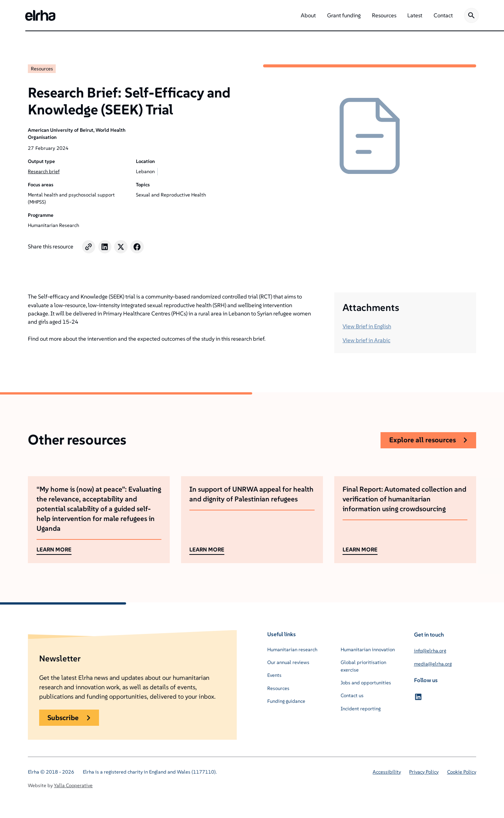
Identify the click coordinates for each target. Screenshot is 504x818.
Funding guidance (286, 701)
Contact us (352, 695)
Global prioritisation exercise (363, 666)
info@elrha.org (430, 651)
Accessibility (387, 772)
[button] (308, 15)
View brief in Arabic (366, 340)
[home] (40, 15)
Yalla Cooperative (73, 785)
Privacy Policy (424, 772)
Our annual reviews (288, 662)
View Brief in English (367, 326)
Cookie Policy (462, 772)
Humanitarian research (292, 650)
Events (274, 675)
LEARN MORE (54, 549)
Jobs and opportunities (366, 683)
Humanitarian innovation (368, 650)
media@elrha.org (433, 664)
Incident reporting (361, 709)
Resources (42, 69)
